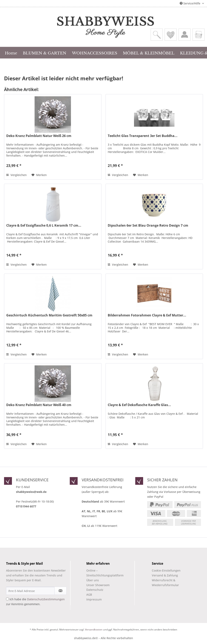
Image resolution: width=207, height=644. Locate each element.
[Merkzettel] (171, 35)
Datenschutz (95, 590)
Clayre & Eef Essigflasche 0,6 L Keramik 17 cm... (44, 225)
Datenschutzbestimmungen (46, 599)
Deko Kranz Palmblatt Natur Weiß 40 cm (39, 405)
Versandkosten (94, 630)
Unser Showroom (98, 585)
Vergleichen (16, 175)
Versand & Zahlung (165, 575)
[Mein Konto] (185, 35)
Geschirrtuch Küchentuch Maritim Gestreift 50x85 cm (49, 315)
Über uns (93, 580)
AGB (89, 595)
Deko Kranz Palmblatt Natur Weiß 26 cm (39, 136)
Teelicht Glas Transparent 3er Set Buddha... (143, 136)
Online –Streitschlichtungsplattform (101, 573)
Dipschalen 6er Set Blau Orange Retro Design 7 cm (148, 225)
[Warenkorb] (199, 35)
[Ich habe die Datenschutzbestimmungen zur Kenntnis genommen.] (7, 599)
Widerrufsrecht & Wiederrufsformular (165, 583)
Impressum (94, 599)
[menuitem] (157, 35)
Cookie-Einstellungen (166, 570)
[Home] (11, 53)
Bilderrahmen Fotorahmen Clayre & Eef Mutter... (147, 315)
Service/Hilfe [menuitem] (190, 3)
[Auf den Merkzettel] (39, 175)
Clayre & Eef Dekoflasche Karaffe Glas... (139, 405)
